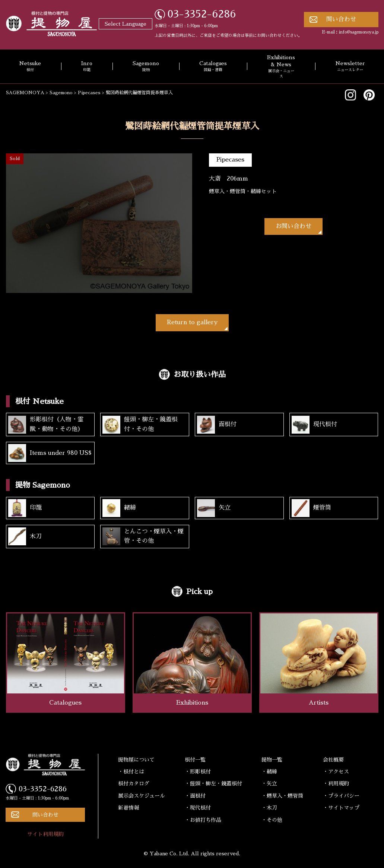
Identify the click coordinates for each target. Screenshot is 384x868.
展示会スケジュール (142, 796)
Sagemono (146, 67)
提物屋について (136, 760)
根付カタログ (134, 784)
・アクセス (336, 772)
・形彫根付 (198, 772)
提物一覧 (272, 760)
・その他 (272, 820)
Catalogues (213, 67)
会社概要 (333, 760)
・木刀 (269, 808)
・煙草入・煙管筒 (282, 796)
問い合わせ (341, 19)
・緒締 (269, 772)
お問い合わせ (293, 226)
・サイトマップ (341, 808)
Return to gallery (192, 322)
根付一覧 (195, 760)
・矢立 (269, 784)
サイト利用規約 (45, 834)
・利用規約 (336, 784)
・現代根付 (198, 808)
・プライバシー (341, 796)
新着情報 (128, 808)
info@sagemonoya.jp (359, 32)
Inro (87, 67)
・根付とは (131, 772)
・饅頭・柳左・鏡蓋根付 (213, 784)
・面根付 (195, 796)
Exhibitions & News (281, 67)
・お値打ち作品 (203, 820)
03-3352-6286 (202, 14)
